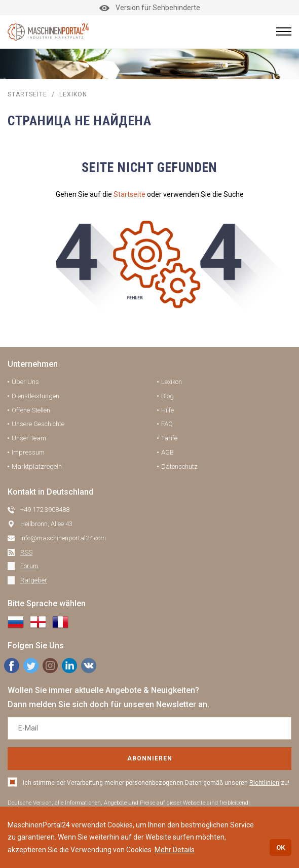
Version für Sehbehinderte (150, 8)
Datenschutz (179, 466)
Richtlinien (264, 783)
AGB (167, 452)
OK (281, 847)
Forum (29, 566)
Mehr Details (175, 850)
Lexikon (172, 382)
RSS (26, 552)
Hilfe (167, 410)
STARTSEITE (27, 94)
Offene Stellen (31, 410)
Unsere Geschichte (38, 424)
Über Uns (25, 382)
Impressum (28, 452)
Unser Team (29, 438)
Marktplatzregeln (37, 466)
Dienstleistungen (35, 396)
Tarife (169, 438)
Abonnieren (150, 758)
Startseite (129, 194)
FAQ (167, 424)
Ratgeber (34, 580)
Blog (167, 396)
